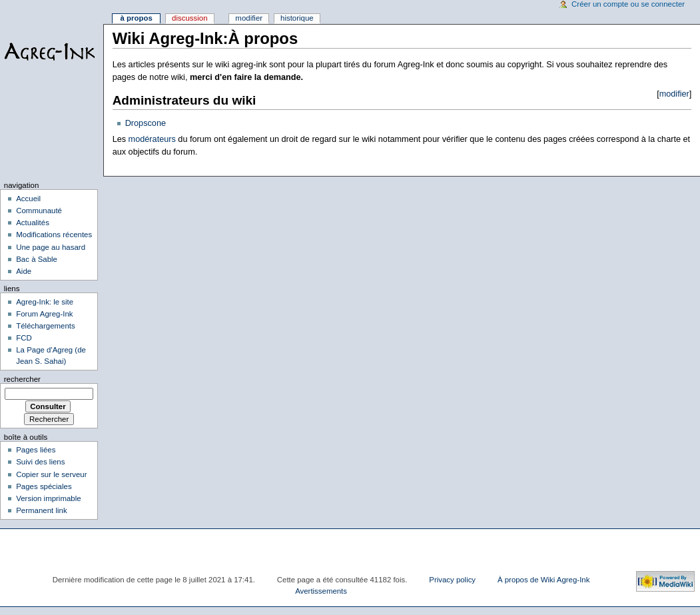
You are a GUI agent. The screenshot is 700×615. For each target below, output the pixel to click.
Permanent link (41, 510)
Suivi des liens (40, 462)
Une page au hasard (51, 247)
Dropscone (146, 123)
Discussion (189, 18)
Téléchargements (46, 326)
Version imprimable (48, 498)
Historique (297, 18)
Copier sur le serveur (51, 474)
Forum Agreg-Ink (44, 314)
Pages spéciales (44, 486)
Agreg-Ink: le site (45, 302)
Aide (24, 271)
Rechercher (22, 379)
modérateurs (151, 139)
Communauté (39, 211)
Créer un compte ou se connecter (628, 4)
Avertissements (321, 591)
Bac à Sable (37, 259)
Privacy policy (452, 580)
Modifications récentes (54, 235)
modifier (674, 94)
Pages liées (36, 450)
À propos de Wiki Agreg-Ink (543, 580)
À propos (136, 18)
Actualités (33, 223)
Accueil (28, 199)
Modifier (249, 18)
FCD (24, 338)
